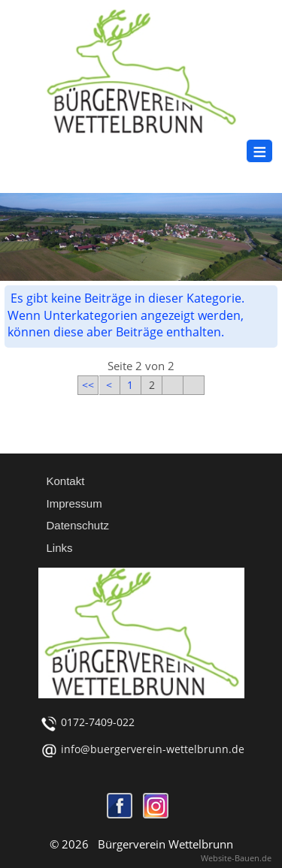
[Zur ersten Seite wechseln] (88, 382)
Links (60, 548)
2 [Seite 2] (152, 385)
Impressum (74, 503)
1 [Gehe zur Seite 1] (130, 385)
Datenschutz (78, 525)
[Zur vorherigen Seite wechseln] (109, 382)
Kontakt (66, 481)
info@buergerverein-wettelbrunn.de (153, 749)
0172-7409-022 (98, 722)
